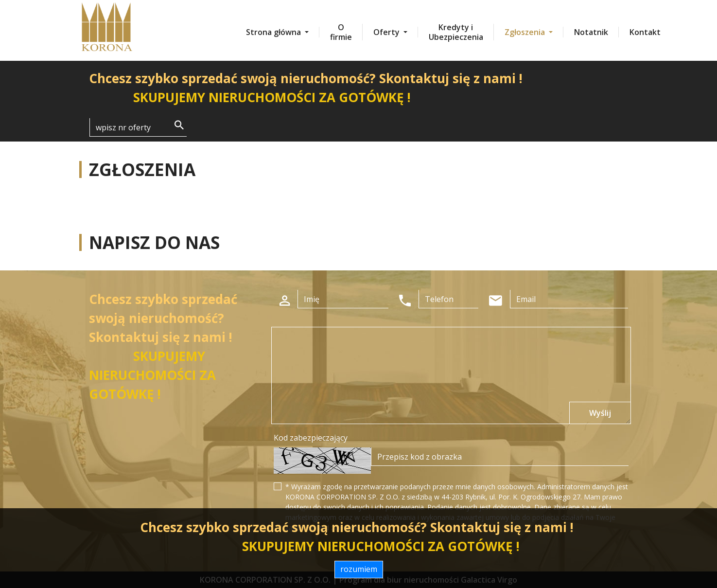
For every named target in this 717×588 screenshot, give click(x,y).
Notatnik (591, 32)
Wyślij (600, 413)
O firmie (341, 32)
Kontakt (645, 32)
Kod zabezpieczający (311, 438)
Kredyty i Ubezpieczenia (456, 32)
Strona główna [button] (274, 32)
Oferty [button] (387, 32)
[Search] (138, 127)
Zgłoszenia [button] (526, 32)
